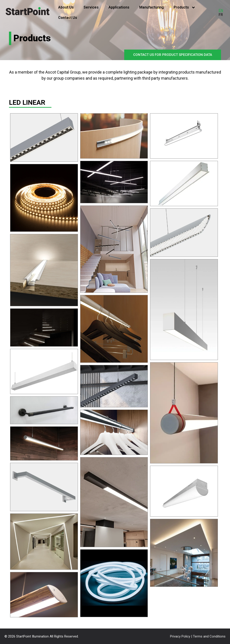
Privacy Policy (181, 636)
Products (184, 7)
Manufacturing (151, 7)
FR (221, 15)
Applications (119, 7)
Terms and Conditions (209, 636)
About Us (66, 7)
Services (91, 7)
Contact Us (68, 18)
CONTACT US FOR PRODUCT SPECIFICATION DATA (173, 55)
